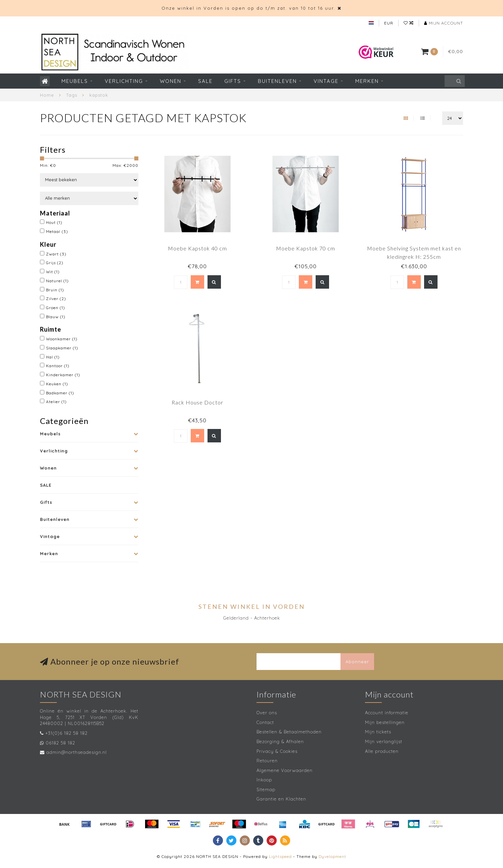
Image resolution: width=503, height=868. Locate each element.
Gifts (233, 81)
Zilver (56, 299)
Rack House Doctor (197, 402)
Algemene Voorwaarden (285, 770)
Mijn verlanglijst (384, 741)
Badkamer (60, 393)
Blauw (56, 317)
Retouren (267, 761)
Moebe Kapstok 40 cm (197, 248)
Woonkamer (62, 339)
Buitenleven (277, 81)
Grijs (55, 263)
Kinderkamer (63, 375)
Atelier (56, 402)
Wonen (171, 81)
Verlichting (124, 81)
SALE (205, 81)
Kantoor (58, 366)
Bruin (55, 290)
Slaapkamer (62, 348)
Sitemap (266, 789)
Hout (54, 222)
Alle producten (382, 751)
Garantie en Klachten (281, 799)
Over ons (267, 713)
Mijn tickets (378, 732)
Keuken (57, 384)
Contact (265, 722)
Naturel (57, 281)
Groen (56, 308)
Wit (53, 272)
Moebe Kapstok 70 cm (306, 248)
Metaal (57, 231)
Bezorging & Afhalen (280, 741)
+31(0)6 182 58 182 (66, 733)
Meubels (75, 81)
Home (47, 95)
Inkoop (264, 780)
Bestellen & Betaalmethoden (289, 732)
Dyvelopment (332, 856)
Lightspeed (280, 856)
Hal (53, 357)
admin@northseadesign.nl (77, 752)
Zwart (56, 254)
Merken (367, 81)
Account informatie (387, 713)
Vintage (326, 81)
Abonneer (357, 662)
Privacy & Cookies (277, 751)
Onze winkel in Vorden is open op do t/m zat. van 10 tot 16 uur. (248, 8)
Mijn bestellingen (385, 722)
